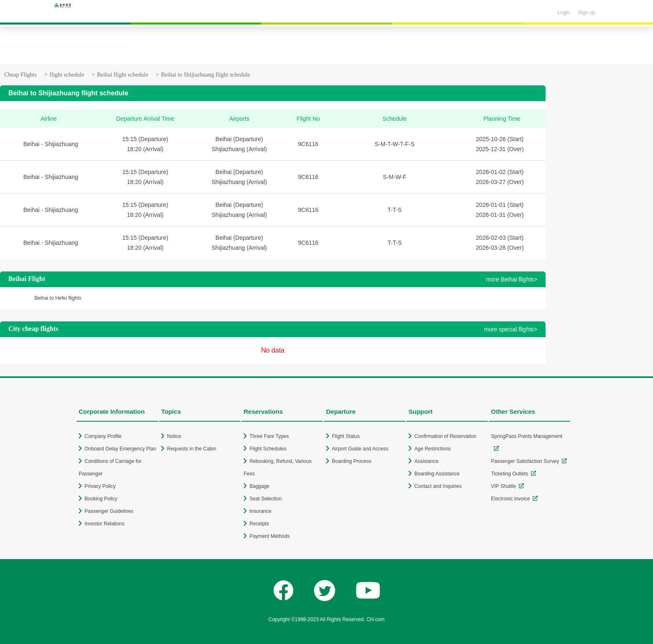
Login (564, 12)
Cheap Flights (20, 75)
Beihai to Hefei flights (58, 298)
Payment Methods (270, 536)
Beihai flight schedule (123, 75)
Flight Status (346, 436)
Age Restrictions (432, 449)
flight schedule (67, 75)
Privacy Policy (100, 486)
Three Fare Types (269, 436)
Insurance (260, 511)
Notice (174, 436)
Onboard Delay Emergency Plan (120, 449)
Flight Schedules (268, 449)
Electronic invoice (510, 499)
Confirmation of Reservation (445, 436)
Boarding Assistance (437, 474)
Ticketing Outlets (510, 474)
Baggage (259, 486)
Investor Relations (105, 524)
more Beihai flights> (512, 279)
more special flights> (511, 329)
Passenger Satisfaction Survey (525, 461)
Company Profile (103, 436)
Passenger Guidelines (109, 511)
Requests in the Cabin (192, 449)
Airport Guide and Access (360, 449)
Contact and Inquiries (438, 486)
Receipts (259, 524)
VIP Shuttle (503, 486)
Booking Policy (101, 499)
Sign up (587, 12)
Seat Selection (265, 499)
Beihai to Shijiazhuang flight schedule (206, 75)
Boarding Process (352, 461)
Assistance (426, 461)
